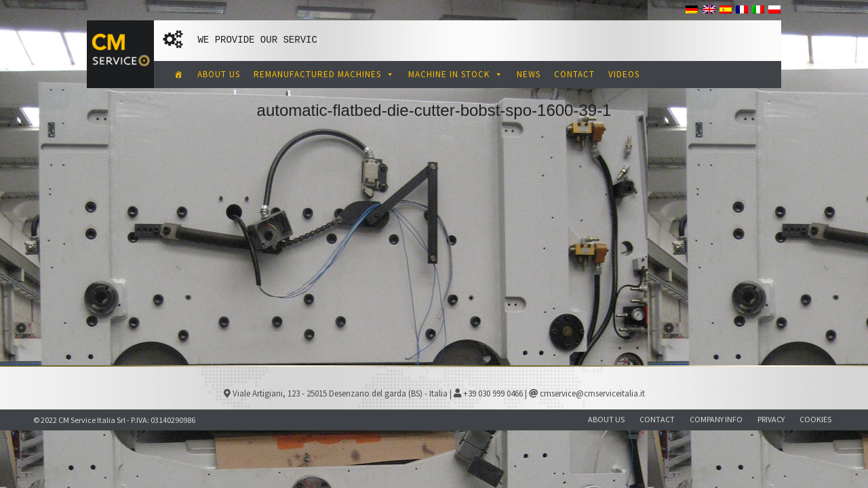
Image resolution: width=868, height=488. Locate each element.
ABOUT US (219, 74)
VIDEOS (624, 74)
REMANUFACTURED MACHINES (324, 74)
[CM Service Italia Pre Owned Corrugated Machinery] (179, 75)
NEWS (529, 74)
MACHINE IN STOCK (456, 74)
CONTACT (574, 74)
